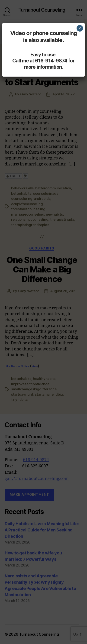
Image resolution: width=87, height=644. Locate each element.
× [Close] (80, 28)
